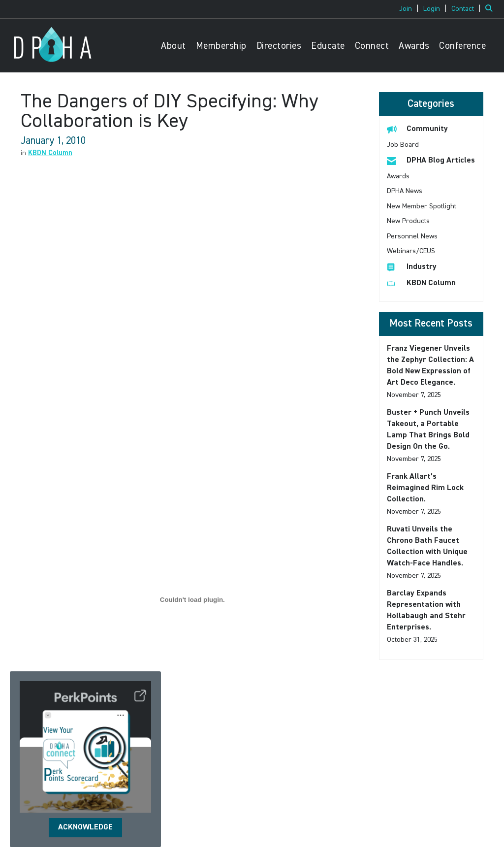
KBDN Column (50, 153)
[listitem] (410, 9)
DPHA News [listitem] (405, 191)
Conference (462, 46)
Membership (221, 46)
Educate (328, 46)
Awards (414, 46)
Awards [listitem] (398, 176)
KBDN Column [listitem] (421, 283)
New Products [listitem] (408, 221)
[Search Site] (491, 9)
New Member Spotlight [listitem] (422, 206)
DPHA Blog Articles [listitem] (431, 160)
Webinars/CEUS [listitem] (411, 251)
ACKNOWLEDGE (85, 827)
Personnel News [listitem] (412, 236)
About (173, 46)
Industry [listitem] (412, 267)
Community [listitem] (417, 129)
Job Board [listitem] (403, 145)
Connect (372, 46)
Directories (279, 46)
